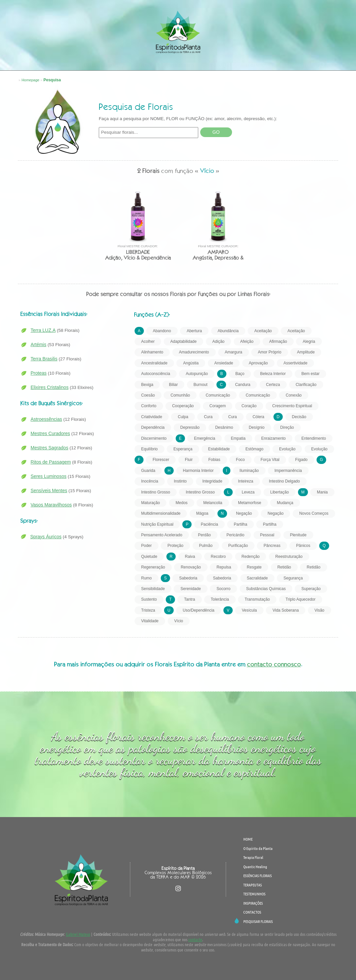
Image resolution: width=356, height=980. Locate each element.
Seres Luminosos (48, 476)
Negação (244, 513)
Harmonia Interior (198, 471)
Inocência (150, 481)
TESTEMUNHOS (181, 65)
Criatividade (152, 417)
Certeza (273, 385)
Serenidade (190, 589)
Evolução (287, 449)
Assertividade (295, 363)
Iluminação (249, 471)
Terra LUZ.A (43, 330)
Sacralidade (257, 578)
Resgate (254, 567)
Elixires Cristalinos (49, 387)
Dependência (153, 427)
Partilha (240, 524)
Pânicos (303, 546)
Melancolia (213, 503)
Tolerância (220, 599)
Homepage (30, 80)
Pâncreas (272, 546)
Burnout (201, 385)
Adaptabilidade (183, 341)
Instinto (180, 481)
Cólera (258, 417)
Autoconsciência (156, 374)
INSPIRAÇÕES (220, 65)
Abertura (194, 331)
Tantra (189, 599)
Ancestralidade (154, 363)
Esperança (183, 449)
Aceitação (263, 331)
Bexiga (147, 385)
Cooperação (183, 406)
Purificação (238, 546)
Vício (179, 621)
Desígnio (257, 427)
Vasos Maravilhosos (51, 505)
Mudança (285, 503)
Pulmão (206, 546)
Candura (243, 385)
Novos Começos (314, 513)
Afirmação (278, 341)
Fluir (189, 460)
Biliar (174, 385)
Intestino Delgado (284, 481)
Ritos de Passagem (51, 462)
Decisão (299, 417)
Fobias (214, 460)
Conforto (149, 406)
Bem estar (310, 374)
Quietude (149, 557)
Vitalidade (150, 621)
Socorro (223, 589)
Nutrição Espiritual (157, 524)
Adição (219, 341)
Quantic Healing (255, 867)
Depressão (190, 427)
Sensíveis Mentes (49, 490)
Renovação (191, 567)
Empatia (238, 438)
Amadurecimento (194, 352)
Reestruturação (289, 557)
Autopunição (197, 374)
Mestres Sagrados (49, 448)
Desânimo (224, 427)
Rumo (147, 578)
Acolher (148, 341)
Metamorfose (250, 503)
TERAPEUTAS (143, 65)
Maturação (151, 503)
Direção (287, 427)
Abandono (162, 331)
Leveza (248, 492)
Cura (208, 417)
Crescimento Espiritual (292, 406)
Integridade (212, 481)
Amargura (234, 352)
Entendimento (314, 438)
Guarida (148, 471)
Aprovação (258, 363)
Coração (249, 406)
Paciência (209, 524)
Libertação (279, 492)
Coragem (218, 406)
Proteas (38, 373)
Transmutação (257, 599)
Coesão (148, 395)
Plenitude (298, 535)
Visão (320, 610)
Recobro (218, 557)
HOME (248, 839)
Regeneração (153, 567)
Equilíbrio (149, 449)
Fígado (301, 460)
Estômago (255, 449)
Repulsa (224, 567)
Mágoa (202, 513)
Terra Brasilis (44, 359)
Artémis (38, 344)
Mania (322, 492)
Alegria (309, 341)
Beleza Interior (273, 374)
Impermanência (288, 471)
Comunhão (180, 395)
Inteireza (246, 481)
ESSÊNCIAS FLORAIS (101, 65)
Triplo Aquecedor (301, 599)
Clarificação (306, 385)
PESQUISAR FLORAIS (299, 65)
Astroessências (46, 419)
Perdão (204, 535)
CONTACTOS (256, 65)
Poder (147, 546)
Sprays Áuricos (46, 537)
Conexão (294, 395)
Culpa (183, 417)
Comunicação (218, 395)
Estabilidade (219, 449)
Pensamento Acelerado (162, 535)
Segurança (293, 578)
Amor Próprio (270, 352)
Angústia (191, 363)
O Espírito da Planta (52, 65)
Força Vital (270, 460)
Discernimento (154, 438)
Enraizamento (273, 438)
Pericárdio (235, 535)
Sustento (149, 599)
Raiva (190, 557)
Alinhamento (152, 352)
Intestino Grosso (156, 492)
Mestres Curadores (50, 433)
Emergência (205, 438)
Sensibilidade (153, 589)
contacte (195, 939)
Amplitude (306, 352)
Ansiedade (224, 363)
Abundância (228, 331)
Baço (240, 374)
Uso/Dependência (198, 610)
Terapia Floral (253, 857)
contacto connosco (274, 664)
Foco (240, 460)
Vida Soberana (286, 610)
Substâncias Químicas (266, 589)
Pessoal (267, 535)
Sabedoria (188, 578)
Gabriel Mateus (78, 934)
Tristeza (148, 610)
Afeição (247, 341)
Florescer (161, 460)
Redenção (251, 557)
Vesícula (249, 610)
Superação (311, 589)
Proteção (175, 546)
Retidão (284, 567)
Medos (182, 503)
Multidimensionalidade (161, 513)
